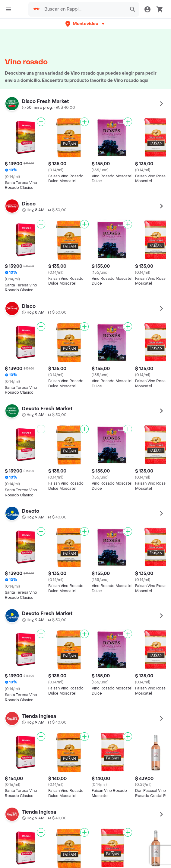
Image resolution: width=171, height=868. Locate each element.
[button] (85, 24)
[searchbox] (84, 9)
